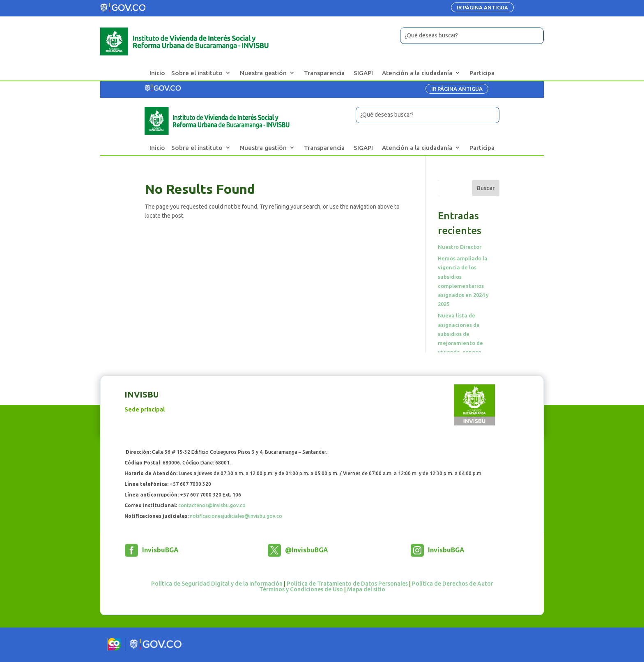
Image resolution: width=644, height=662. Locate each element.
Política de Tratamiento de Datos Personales (347, 584)
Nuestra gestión (263, 73)
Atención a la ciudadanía (417, 73)
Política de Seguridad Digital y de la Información (217, 584)
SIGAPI (363, 73)
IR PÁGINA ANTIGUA (482, 7)
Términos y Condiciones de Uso (301, 589)
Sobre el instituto (197, 73)
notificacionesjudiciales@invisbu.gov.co (236, 516)
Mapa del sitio (366, 589)
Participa (482, 73)
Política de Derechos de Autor (453, 584)
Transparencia (324, 73)
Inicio (157, 73)
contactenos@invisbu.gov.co (212, 505)
